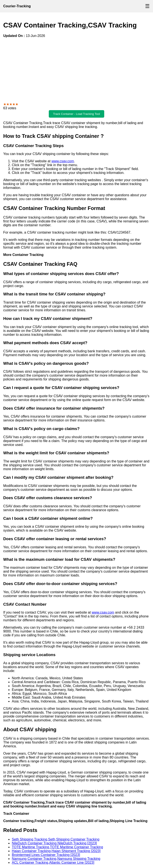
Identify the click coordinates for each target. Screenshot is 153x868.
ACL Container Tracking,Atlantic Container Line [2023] (53, 863)
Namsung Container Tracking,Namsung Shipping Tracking (56, 859)
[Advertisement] (76, 70)
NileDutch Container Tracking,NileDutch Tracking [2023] (54, 843)
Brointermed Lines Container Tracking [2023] (46, 855)
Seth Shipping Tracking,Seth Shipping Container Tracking (56, 839)
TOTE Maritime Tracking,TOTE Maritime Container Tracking (57, 847)
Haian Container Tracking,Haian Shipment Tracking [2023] (56, 851)
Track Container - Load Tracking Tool (76, 114)
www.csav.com (63, 161)
